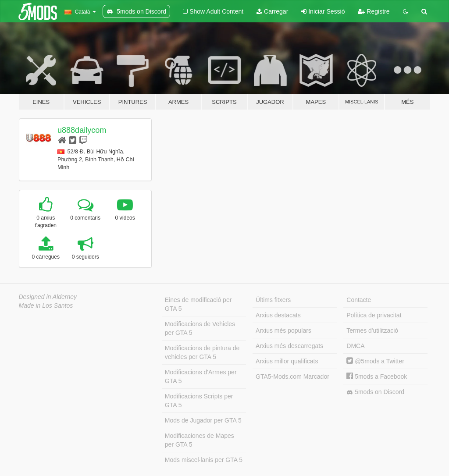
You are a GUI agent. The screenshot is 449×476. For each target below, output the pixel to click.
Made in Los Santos (46, 305)
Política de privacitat (374, 315)
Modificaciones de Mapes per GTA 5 (200, 440)
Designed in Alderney (48, 297)
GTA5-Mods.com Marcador (292, 377)
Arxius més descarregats (289, 346)
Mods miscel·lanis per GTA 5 (204, 460)
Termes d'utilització (372, 330)
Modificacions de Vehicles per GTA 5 (200, 328)
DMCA (355, 346)
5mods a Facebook (377, 377)
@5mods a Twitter (375, 361)
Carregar (272, 11)
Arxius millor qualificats (287, 361)
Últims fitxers (273, 300)
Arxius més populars (283, 330)
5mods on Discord (375, 392)
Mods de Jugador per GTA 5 (203, 420)
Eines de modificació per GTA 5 (198, 304)
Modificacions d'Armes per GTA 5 (201, 377)
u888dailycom (82, 130)
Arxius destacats (278, 315)
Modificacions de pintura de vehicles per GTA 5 (202, 352)
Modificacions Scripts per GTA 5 (199, 401)
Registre (374, 11)
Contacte (359, 300)
